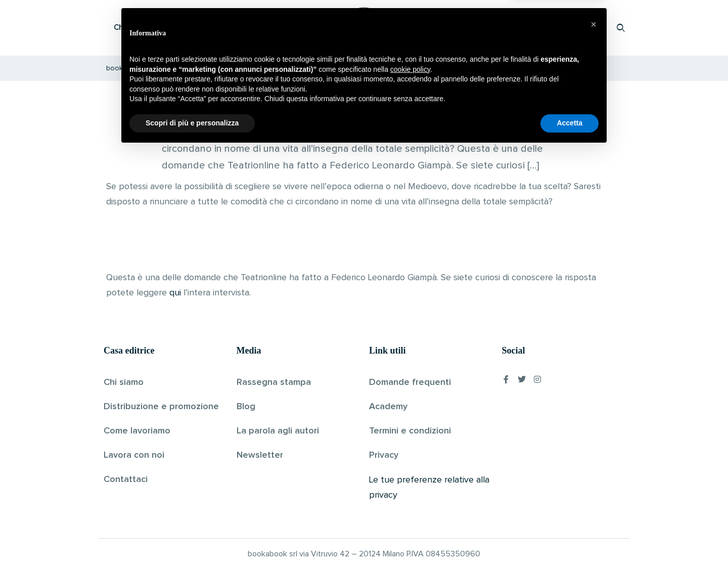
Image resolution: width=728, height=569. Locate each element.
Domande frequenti (410, 382)
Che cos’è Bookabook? (154, 28)
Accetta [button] (570, 541)
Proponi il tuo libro (540, 28)
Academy (388, 407)
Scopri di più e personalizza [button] (192, 541)
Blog (246, 407)
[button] (594, 443)
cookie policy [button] (410, 488)
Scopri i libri (235, 28)
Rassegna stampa (274, 382)
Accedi (595, 28)
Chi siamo (124, 382)
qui (175, 293)
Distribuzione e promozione (161, 407)
